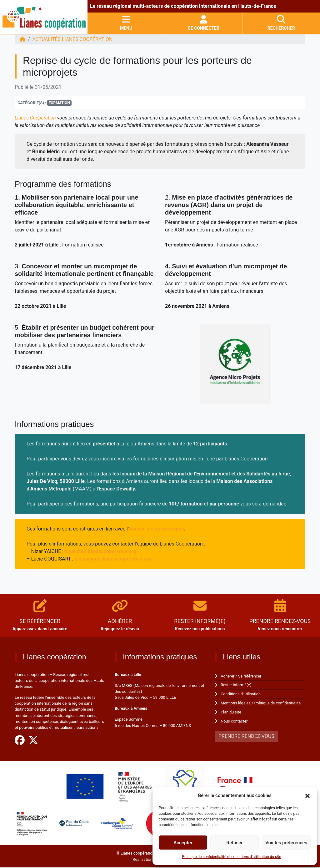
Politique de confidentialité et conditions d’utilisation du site (232, 857)
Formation (59, 103)
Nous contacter (234, 720)
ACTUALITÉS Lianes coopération (73, 39)
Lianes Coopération (36, 118)
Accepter (183, 843)
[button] (307, 795)
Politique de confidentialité (278, 702)
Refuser (234, 843)
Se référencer (250, 676)
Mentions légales (236, 702)
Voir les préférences (286, 843)
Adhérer (228, 676)
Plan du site (231, 711)
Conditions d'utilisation (241, 694)
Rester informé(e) (236, 685)
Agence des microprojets (157, 529)
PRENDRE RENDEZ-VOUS (246, 735)
